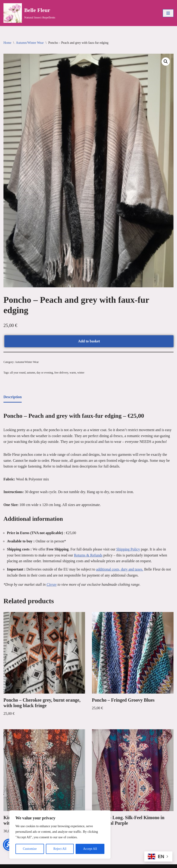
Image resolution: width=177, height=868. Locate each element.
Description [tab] (13, 397)
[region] (60, 835)
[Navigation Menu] (168, 13)
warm (73, 373)
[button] (166, 62)
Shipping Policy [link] (128, 549)
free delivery (61, 373)
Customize (30, 849)
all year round (18, 373)
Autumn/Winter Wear (30, 43)
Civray (52, 584)
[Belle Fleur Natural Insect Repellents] (29, 13)
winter (81, 373)
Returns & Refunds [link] (88, 555)
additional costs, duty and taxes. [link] (120, 569)
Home (7, 43)
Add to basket (89, 341)
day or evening (45, 373)
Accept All (90, 849)
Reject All (60, 849)
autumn (31, 373)
